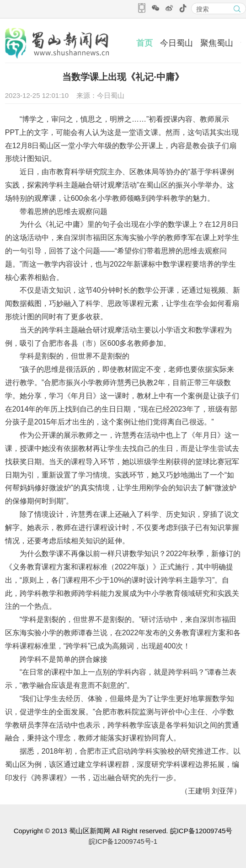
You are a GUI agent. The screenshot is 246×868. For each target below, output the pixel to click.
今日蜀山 (176, 43)
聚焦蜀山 (217, 43)
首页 (144, 43)
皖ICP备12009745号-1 (123, 841)
